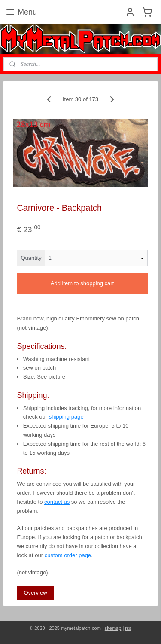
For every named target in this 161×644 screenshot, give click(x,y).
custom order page (68, 555)
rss (128, 628)
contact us (57, 502)
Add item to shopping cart (82, 284)
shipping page (66, 417)
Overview (35, 593)
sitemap (113, 628)
